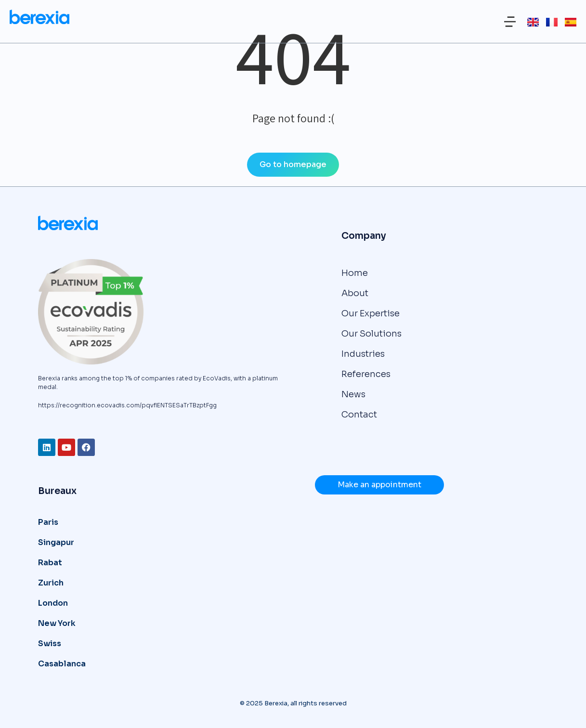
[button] (510, 22)
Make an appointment (379, 485)
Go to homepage (293, 164)
